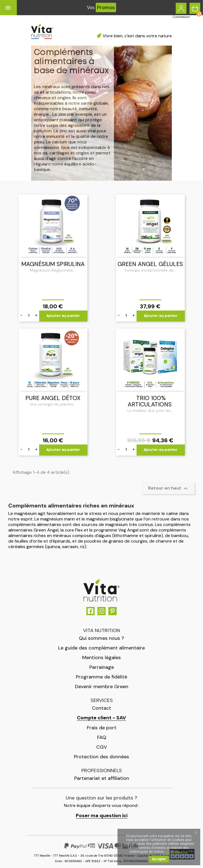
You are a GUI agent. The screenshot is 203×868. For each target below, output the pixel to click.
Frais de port (102, 728)
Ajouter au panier (63, 316)
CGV (102, 747)
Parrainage (102, 667)
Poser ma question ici (102, 816)
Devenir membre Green (102, 686)
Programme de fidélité (101, 677)
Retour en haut (169, 488)
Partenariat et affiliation (102, 778)
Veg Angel (128, 530)
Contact (101, 708)
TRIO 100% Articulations (150, 401)
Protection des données (101, 757)
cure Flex (74, 530)
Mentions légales (101, 657)
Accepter (159, 859)
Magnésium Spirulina (53, 264)
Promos (106, 7)
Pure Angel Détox (53, 398)
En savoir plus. (177, 852)
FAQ (102, 737)
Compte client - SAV (101, 718)
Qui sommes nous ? (101, 638)
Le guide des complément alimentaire (101, 648)
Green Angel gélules (150, 264)
